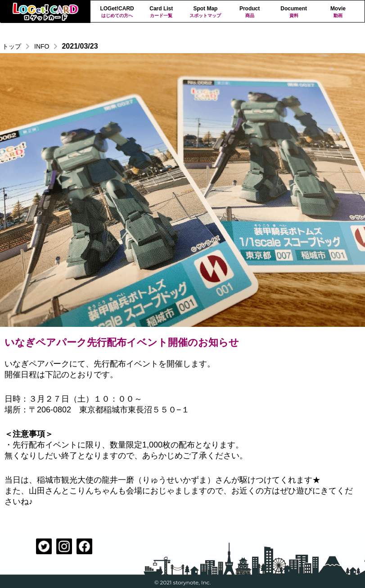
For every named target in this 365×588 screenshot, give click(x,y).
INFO (42, 46)
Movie (338, 12)
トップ (12, 46)
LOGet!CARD (117, 12)
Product (249, 12)
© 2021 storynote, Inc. (183, 582)
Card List (161, 12)
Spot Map (205, 12)
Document (294, 12)
